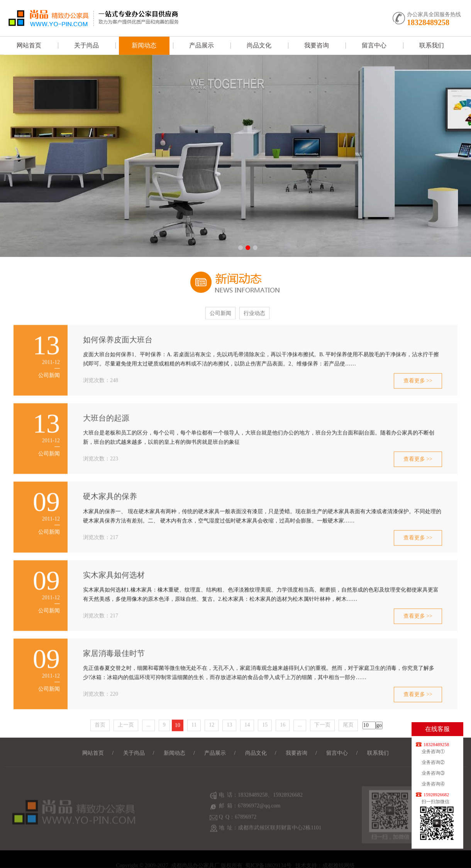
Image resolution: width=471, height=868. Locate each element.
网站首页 (29, 45)
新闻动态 (144, 45)
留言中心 (374, 45)
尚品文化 (259, 45)
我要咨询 (317, 45)
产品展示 (202, 45)
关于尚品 (86, 45)
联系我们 (432, 45)
